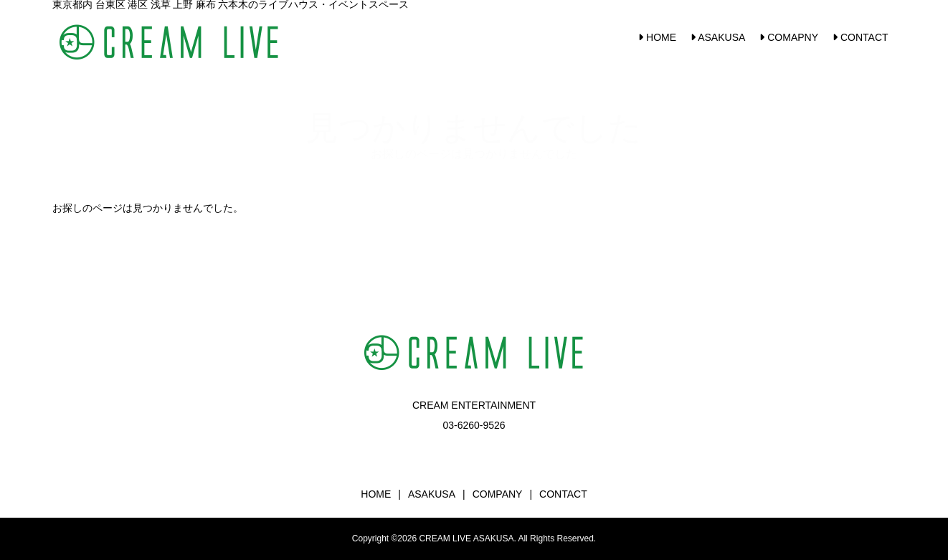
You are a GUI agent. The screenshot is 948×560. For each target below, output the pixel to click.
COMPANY (498, 494)
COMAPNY (789, 37)
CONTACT (861, 37)
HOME (657, 37)
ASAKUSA (718, 37)
